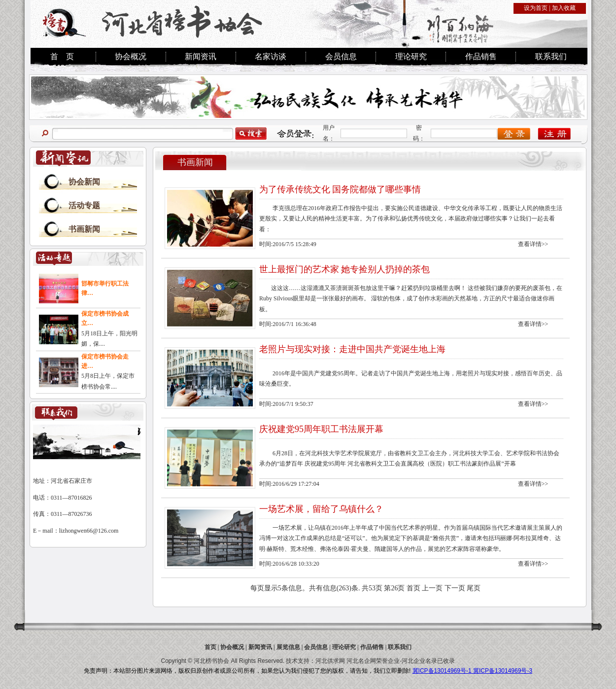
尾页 (474, 588)
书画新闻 (84, 229)
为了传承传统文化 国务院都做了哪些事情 (340, 189)
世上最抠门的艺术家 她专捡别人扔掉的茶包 (345, 269)
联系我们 (551, 56)
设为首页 (536, 8)
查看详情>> (533, 244)
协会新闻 (84, 182)
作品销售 (481, 56)
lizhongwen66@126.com (89, 531)
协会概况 (131, 56)
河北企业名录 (419, 661)
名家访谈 (271, 56)
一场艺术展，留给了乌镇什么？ (321, 509)
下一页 (455, 588)
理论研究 (411, 56)
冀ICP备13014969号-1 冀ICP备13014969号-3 (472, 671)
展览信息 (288, 647)
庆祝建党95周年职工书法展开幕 (321, 429)
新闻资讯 (201, 56)
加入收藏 (564, 8)
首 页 (62, 56)
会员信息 (341, 56)
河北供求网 (330, 661)
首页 (413, 588)
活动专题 (84, 205)
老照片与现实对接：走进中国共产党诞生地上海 (352, 349)
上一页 (432, 588)
